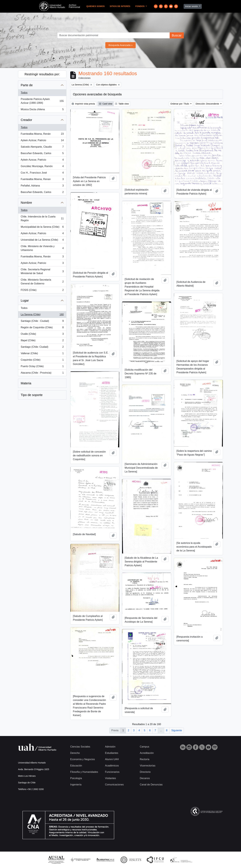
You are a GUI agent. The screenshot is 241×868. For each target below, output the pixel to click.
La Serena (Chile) (42, 315)
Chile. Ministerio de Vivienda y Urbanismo (42, 248)
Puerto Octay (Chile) (42, 367)
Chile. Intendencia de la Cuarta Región (42, 218)
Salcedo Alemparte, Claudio (42, 147)
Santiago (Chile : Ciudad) (42, 322)
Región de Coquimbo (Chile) (42, 328)
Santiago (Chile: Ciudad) (42, 348)
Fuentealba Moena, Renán (42, 135)
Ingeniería (76, 785)
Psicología (76, 778)
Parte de (27, 85)
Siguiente (177, 730)
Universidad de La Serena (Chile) (42, 240)
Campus (145, 747)
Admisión (110, 747)
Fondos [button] (140, 6)
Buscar (177, 35)
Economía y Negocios (83, 759)
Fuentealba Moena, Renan (42, 180)
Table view (122, 104)
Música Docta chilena (42, 110)
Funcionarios (112, 772)
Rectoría (145, 759)
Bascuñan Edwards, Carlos (42, 154)
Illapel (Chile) (42, 341)
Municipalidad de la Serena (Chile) (42, 228)
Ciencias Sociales (80, 747)
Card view (106, 104)
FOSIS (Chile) (42, 291)
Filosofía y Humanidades (84, 772)
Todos (24, 93)
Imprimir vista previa (83, 104)
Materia (26, 383)
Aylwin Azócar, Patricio (42, 141)
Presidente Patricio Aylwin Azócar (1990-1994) (42, 101)
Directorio (145, 772)
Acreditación (147, 753)
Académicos (112, 766)
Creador (26, 120)
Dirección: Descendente (208, 104)
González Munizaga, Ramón (42, 167)
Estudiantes (112, 753)
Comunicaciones (114, 785)
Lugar (25, 300)
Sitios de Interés (120, 6)
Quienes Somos (96, 6)
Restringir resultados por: (42, 74)
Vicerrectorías (148, 766)
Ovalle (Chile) (42, 335)
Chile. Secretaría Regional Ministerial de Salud (42, 271)
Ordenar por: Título (180, 104)
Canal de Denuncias (151, 785)
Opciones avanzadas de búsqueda (97, 94)
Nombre (26, 203)
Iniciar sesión (192, 6)
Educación (76, 766)
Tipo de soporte (32, 395)
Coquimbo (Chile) (42, 360)
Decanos (145, 778)
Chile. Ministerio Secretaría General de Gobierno (42, 282)
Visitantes (110, 778)
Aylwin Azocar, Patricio (42, 160)
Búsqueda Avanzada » (120, 45)
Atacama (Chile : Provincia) (42, 373)
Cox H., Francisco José (42, 173)
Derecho (75, 753)
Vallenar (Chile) (42, 354)
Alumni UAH (112, 759)
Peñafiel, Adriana (42, 186)
